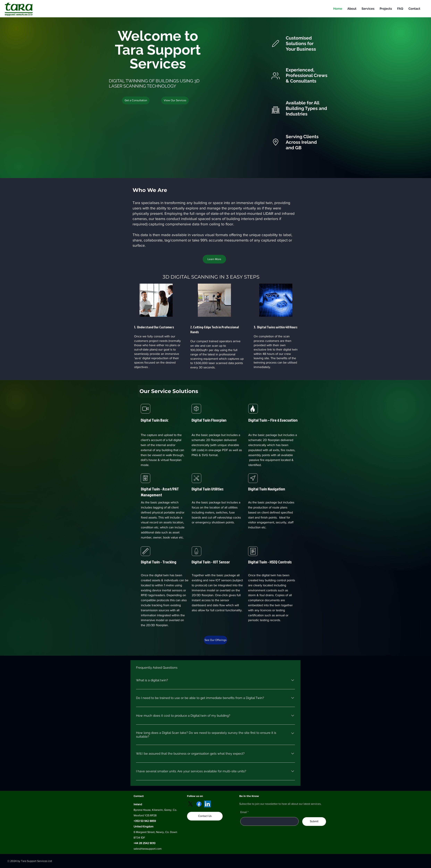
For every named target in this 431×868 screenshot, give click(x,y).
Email (244, 812)
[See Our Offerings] (215, 640)
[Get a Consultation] (136, 100)
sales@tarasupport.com (148, 849)
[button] (175, 100)
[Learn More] (214, 259)
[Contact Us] (205, 816)
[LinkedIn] (207, 804)
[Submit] (314, 822)
